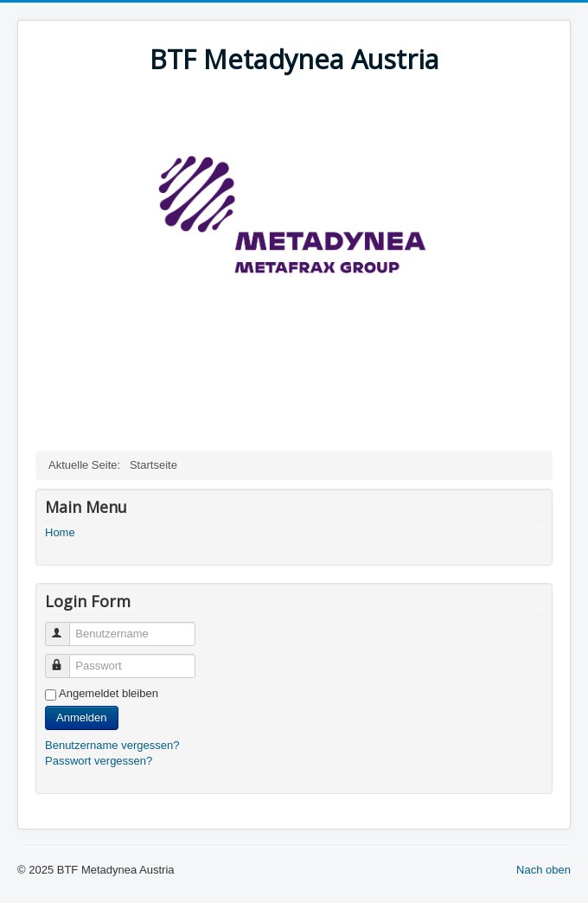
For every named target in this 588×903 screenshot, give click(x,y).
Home (60, 532)
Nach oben (543, 870)
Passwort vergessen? (99, 761)
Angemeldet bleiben (109, 693)
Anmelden (82, 717)
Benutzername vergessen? (112, 745)
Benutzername (65, 627)
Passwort (65, 659)
